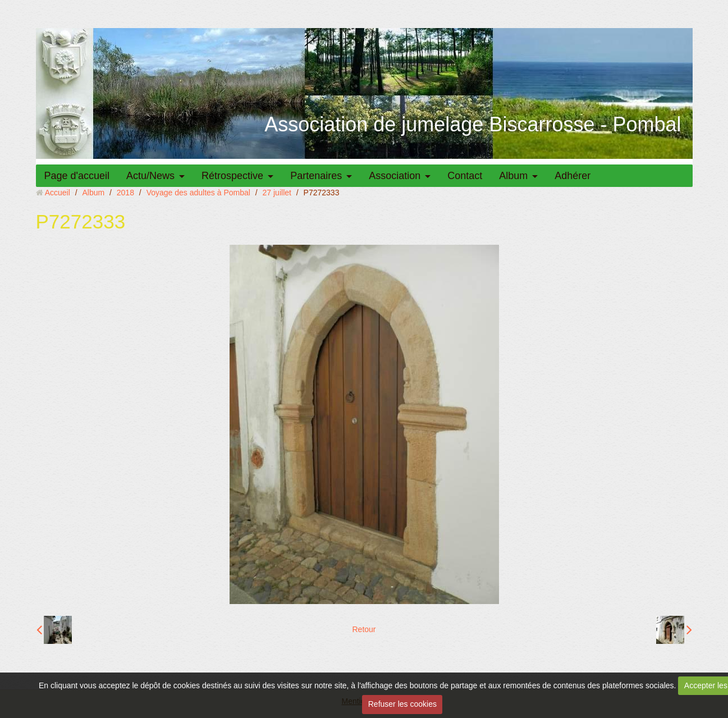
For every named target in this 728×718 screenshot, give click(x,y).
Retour (364, 629)
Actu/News (150, 176)
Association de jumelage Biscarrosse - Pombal (473, 124)
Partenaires (316, 176)
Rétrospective (232, 176)
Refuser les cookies (402, 704)
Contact (465, 176)
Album (513, 176)
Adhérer (573, 176)
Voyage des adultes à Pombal (198, 193)
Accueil (58, 193)
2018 (125, 193)
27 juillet (277, 193)
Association (395, 176)
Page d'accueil (77, 176)
